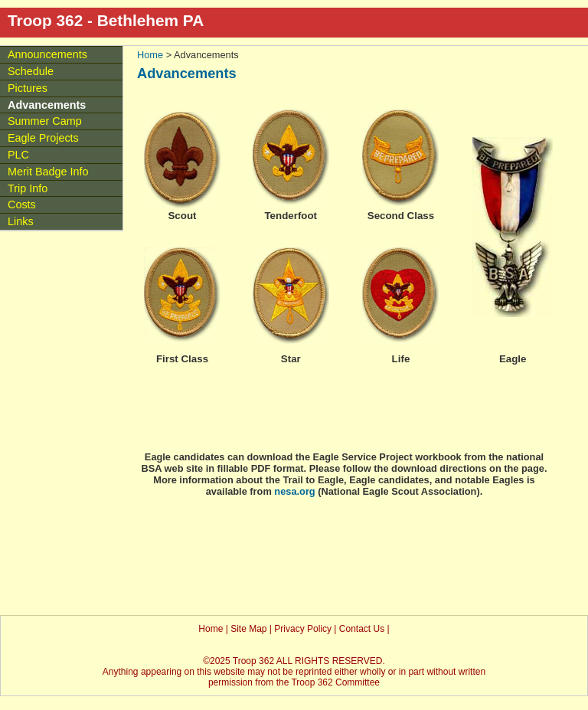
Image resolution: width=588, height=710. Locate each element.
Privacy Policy (303, 629)
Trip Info (28, 188)
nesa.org (294, 491)
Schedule (31, 71)
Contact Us (362, 629)
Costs (22, 204)
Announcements (47, 54)
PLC (18, 155)
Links (21, 221)
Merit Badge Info (48, 172)
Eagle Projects (43, 138)
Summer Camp (45, 121)
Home (150, 55)
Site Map (248, 629)
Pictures (28, 88)
